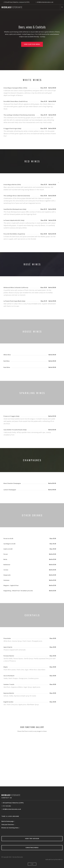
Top (32, 864)
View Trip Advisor (32, 839)
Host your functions (8, 824)
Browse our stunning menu (10, 828)
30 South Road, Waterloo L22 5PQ (13, 803)
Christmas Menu (32, 848)
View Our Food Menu (32, 44)
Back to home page (8, 821)
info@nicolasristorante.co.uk (12, 809)
